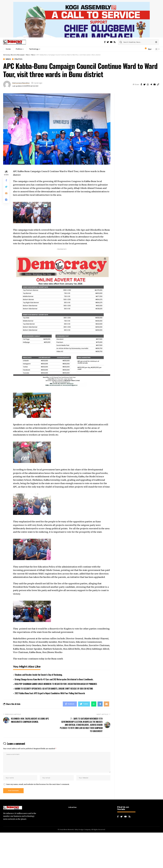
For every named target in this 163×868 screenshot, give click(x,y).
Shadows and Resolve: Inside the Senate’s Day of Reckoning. (39, 710)
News (8, 95)
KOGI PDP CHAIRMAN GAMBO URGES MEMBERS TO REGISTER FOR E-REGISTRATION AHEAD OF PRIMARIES (56, 719)
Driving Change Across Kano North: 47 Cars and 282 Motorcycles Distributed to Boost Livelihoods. (54, 715)
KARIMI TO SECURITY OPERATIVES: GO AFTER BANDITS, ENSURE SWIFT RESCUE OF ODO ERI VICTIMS (54, 724)
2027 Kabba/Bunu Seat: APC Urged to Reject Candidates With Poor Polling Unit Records (50, 729)
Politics (18, 95)
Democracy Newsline (21, 118)
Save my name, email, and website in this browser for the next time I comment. (38, 820)
